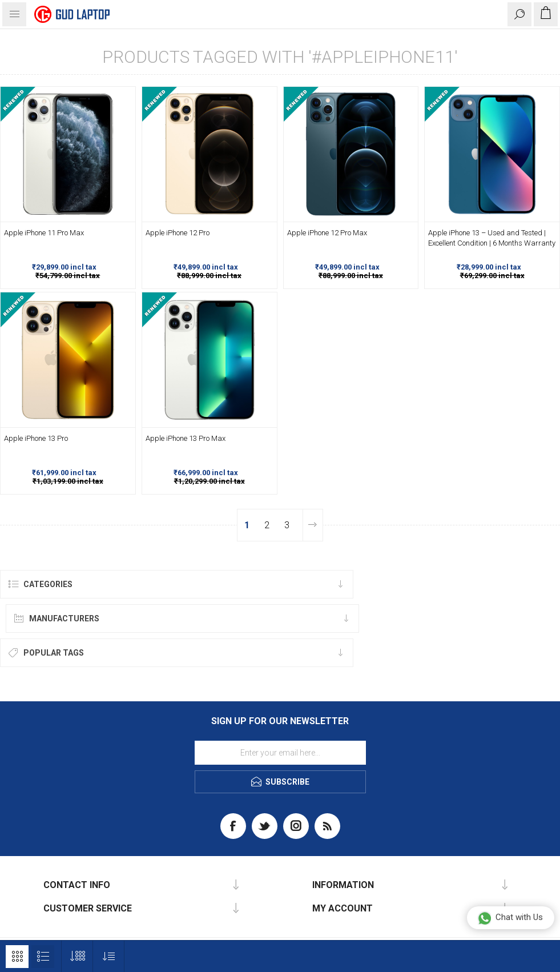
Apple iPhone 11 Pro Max (44, 233)
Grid (17, 957)
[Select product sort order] (109, 956)
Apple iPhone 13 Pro (36, 438)
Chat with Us (510, 918)
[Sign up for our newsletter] (280, 753)
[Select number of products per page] (77, 956)
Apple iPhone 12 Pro (178, 233)
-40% (127, 297)
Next (313, 525)
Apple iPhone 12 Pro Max (327, 233)
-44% (268, 91)
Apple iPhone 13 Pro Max (186, 438)
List (43, 957)
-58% (551, 91)
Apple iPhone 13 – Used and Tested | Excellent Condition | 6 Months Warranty (492, 238)
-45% (127, 91)
